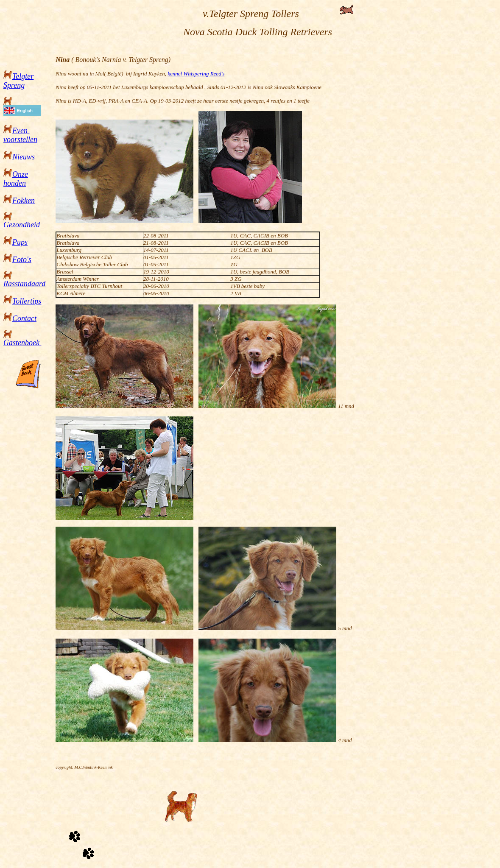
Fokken (24, 201)
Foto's (22, 260)
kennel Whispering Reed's (196, 74)
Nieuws (24, 157)
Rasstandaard (24, 284)
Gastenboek (22, 343)
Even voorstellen (20, 135)
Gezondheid (22, 225)
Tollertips (27, 301)
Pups (20, 242)
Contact (24, 318)
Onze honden (16, 179)
